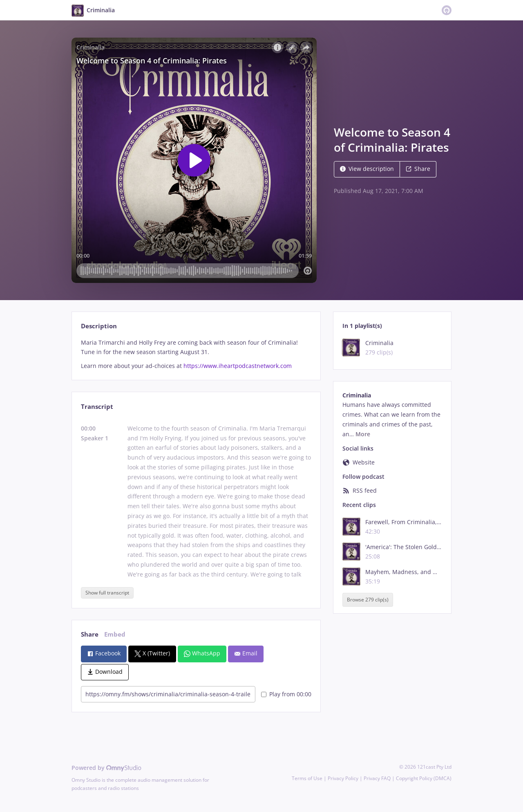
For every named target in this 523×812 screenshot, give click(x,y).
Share (418, 169)
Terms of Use (307, 778)
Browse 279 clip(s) (368, 600)
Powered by (106, 768)
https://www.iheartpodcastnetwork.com (238, 366)
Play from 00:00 (286, 694)
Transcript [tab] (97, 407)
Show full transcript (107, 593)
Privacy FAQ (377, 778)
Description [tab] (99, 326)
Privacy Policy (343, 778)
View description (367, 169)
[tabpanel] (196, 354)
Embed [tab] (115, 634)
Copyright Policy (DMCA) (424, 778)
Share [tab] (90, 634)
